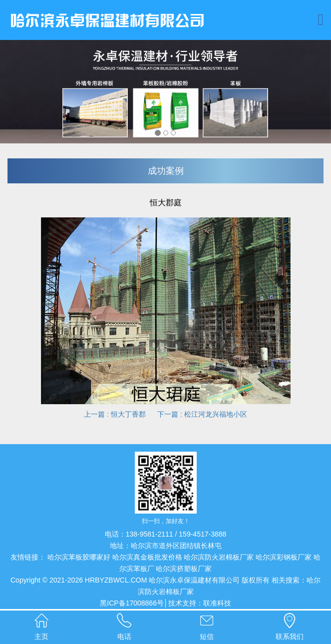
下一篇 (201, 414)
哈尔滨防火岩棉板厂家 (219, 557)
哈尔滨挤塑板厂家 (184, 569)
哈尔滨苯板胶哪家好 (79, 557)
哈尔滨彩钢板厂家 (284, 557)
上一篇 (116, 414)
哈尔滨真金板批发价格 (147, 557)
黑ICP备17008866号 (132, 603)
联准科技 (217, 603)
